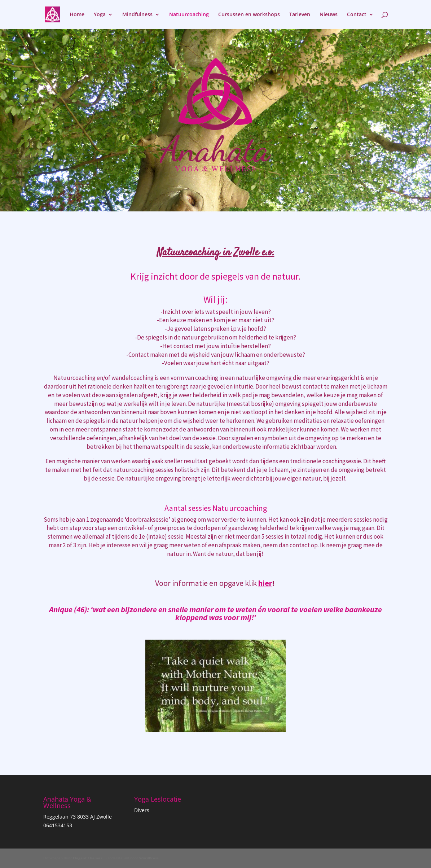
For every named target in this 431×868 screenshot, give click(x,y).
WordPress (149, 858)
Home (77, 15)
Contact (357, 15)
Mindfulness (137, 15)
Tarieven (300, 15)
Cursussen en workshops (249, 15)
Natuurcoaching (189, 15)
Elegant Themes (87, 858)
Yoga (100, 15)
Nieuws (329, 15)
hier (265, 583)
